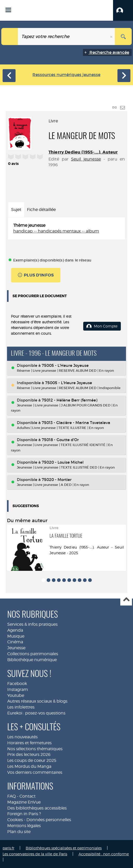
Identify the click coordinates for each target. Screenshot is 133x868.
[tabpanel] (66, 229)
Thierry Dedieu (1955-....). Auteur (83, 152)
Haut (126, 600)
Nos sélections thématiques (35, 749)
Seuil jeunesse (86, 159)
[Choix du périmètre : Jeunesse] (10, 37)
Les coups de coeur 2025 (32, 760)
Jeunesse (16, 648)
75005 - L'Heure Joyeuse (65, 365)
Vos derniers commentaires (35, 772)
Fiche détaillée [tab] (41, 210)
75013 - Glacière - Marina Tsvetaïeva (76, 423)
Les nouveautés (22, 737)
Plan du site (19, 832)
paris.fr (8, 848)
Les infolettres (21, 707)
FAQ (12, 796)
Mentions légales (24, 826)
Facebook (17, 684)
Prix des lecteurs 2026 (29, 754)
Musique (16, 636)
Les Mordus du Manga (29, 766)
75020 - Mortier (57, 480)
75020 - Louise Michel (63, 462)
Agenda (15, 630)
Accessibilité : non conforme (104, 854)
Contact (27, 796)
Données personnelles (49, 820)
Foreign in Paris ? (24, 814)
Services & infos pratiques (32, 624)
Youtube (16, 695)
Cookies (15, 820)
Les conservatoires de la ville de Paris (35, 854)
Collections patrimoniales (33, 654)
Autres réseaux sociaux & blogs (37, 701)
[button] (123, 10)
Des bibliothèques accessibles (37, 808)
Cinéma (15, 642)
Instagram (18, 690)
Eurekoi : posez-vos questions (36, 713)
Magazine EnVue (24, 802)
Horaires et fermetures (29, 743)
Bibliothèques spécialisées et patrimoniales (64, 848)
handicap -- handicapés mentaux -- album (56, 231)
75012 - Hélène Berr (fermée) (69, 400)
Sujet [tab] (16, 210)
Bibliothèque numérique (32, 660)
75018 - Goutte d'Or (60, 440)
